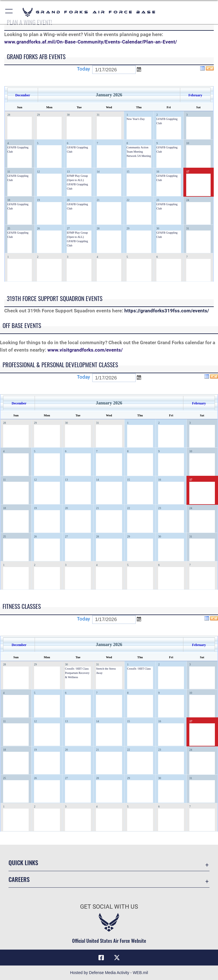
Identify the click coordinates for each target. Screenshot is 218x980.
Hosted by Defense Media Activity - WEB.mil (109, 973)
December (23, 95)
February (195, 95)
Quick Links (23, 862)
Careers (19, 879)
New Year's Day (136, 119)
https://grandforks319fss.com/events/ (167, 311)
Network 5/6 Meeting (139, 156)
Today (83, 69)
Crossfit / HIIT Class (77, 669)
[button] (9, 12)
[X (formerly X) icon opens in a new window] (117, 958)
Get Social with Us (109, 907)
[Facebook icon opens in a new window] (101, 958)
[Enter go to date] (114, 70)
